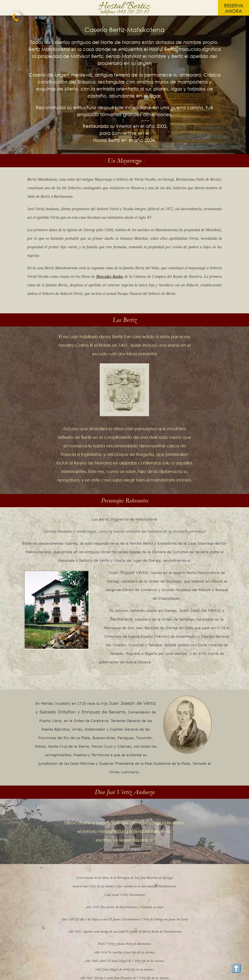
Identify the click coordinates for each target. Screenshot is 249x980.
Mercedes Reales (110, 276)
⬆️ (236, 968)
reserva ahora (234, 8)
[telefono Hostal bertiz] (16, 17)
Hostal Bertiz (124, 6)
